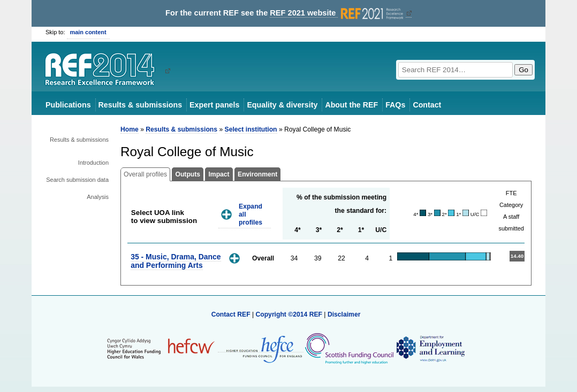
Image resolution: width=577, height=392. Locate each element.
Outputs (188, 174)
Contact (427, 105)
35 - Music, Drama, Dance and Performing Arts (176, 261)
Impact (219, 174)
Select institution (251, 129)
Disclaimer (344, 314)
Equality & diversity (282, 105)
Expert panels (214, 105)
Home (130, 129)
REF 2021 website (337, 13)
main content (88, 32)
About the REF (351, 105)
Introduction (93, 163)
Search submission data (77, 180)
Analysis (98, 197)
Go (523, 70)
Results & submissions (140, 105)
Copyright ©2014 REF (290, 314)
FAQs (395, 105)
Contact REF (231, 314)
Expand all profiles (250, 214)
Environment (257, 174)
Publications (68, 105)
